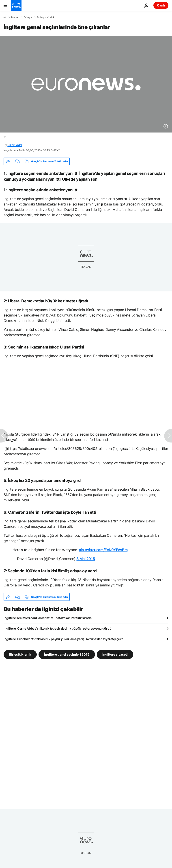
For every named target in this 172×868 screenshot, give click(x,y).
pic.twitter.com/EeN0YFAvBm (103, 550)
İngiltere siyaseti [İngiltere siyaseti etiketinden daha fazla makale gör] (115, 654)
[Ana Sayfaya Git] (16, 5)
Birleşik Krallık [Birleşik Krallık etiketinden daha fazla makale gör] (20, 654)
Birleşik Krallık (46, 17)
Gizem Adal (15, 145)
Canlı (161, 5)
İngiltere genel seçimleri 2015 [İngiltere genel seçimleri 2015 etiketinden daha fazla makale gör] (67, 654)
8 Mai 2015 (86, 559)
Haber (15, 17)
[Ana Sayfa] (5, 17)
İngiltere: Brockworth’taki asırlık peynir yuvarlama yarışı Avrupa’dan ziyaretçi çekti (63, 639)
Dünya (28, 17)
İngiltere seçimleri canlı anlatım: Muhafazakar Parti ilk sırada (47, 618)
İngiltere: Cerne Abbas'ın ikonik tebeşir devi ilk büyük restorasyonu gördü (57, 628)
